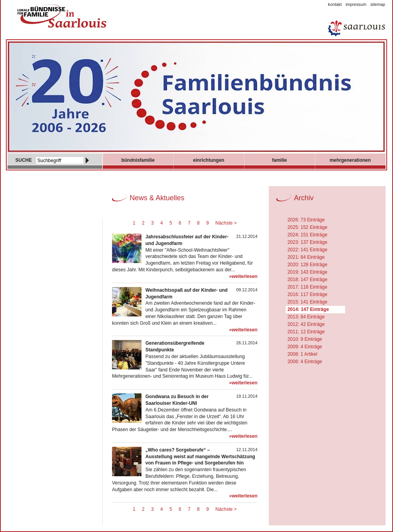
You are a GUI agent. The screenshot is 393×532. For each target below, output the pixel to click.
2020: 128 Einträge (307, 265)
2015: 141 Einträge (307, 302)
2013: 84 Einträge (306, 317)
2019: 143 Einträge (307, 272)
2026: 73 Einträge (306, 220)
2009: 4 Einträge (305, 347)
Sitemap (378, 4)
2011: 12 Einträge (306, 332)
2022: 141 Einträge (307, 250)
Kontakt (335, 4)
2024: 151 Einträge (307, 235)
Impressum (356, 4)
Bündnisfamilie (138, 160)
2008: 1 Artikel (302, 354)
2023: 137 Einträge (307, 242)
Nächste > (226, 223)
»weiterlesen (243, 276)
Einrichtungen (208, 160)
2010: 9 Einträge (305, 339)
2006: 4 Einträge (305, 362)
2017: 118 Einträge (307, 287)
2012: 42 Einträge (306, 324)
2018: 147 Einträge (307, 280)
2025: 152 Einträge (307, 227)
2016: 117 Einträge (307, 294)
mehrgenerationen (350, 160)
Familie (279, 160)
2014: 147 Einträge (308, 309)
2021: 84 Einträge (306, 257)
